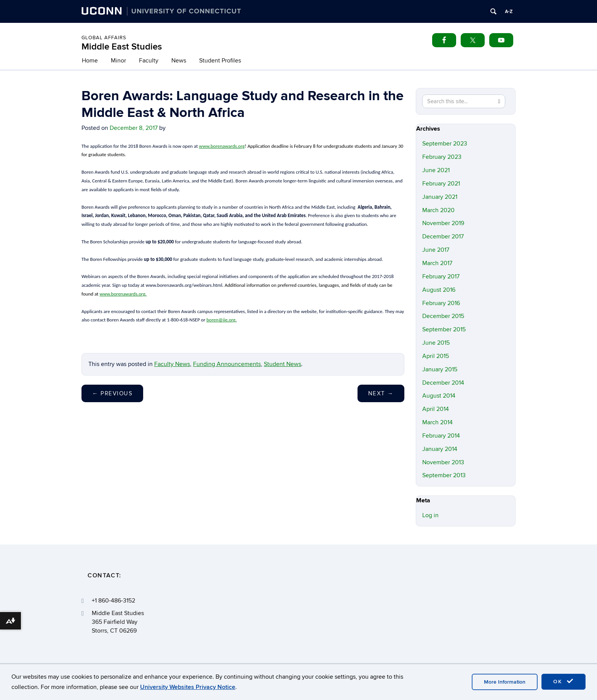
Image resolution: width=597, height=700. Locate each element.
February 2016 (441, 303)
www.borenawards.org (222, 146)
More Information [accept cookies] (505, 682)
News (179, 61)
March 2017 (437, 263)
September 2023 (445, 144)
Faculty (149, 61)
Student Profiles (220, 61)
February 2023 (442, 157)
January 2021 (440, 197)
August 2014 (439, 396)
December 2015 (443, 316)
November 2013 (443, 462)
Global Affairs (104, 38)
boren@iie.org (221, 320)
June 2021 (436, 170)
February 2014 (441, 436)
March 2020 (438, 210)
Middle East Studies (122, 47)
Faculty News (172, 364)
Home (90, 61)
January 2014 (440, 449)
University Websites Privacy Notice (188, 687)
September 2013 (444, 475)
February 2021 (441, 184)
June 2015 (436, 343)
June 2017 (436, 250)
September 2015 (444, 329)
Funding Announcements (227, 364)
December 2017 (443, 237)
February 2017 (441, 276)
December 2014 (443, 383)
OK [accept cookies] (563, 681)
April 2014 (436, 409)
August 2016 (439, 290)
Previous (112, 393)
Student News (283, 364)
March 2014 (437, 422)
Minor (118, 61)
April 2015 (436, 356)
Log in (430, 515)
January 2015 (440, 369)
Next (381, 393)
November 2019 (443, 223)
